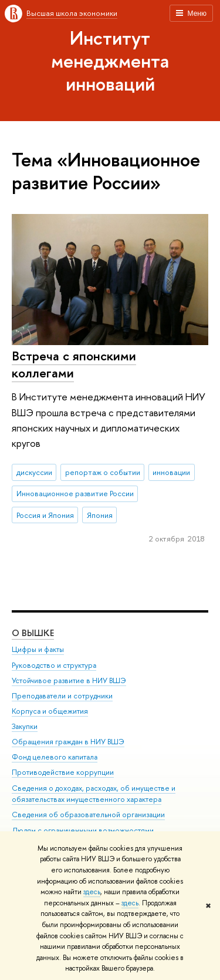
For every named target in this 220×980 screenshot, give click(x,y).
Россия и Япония (45, 515)
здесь (92, 892)
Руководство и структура (54, 665)
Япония (100, 515)
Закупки (25, 726)
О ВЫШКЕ (33, 633)
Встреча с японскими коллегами (74, 364)
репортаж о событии (103, 472)
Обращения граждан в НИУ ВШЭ (68, 742)
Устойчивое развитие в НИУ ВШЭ (69, 680)
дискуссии (34, 472)
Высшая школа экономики (72, 13)
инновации (171, 472)
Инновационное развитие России (75, 493)
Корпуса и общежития (50, 711)
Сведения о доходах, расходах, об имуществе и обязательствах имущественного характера (94, 794)
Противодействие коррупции (63, 772)
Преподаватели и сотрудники (62, 696)
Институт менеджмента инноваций (110, 61)
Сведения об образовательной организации (88, 815)
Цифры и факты (38, 649)
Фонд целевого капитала (55, 757)
